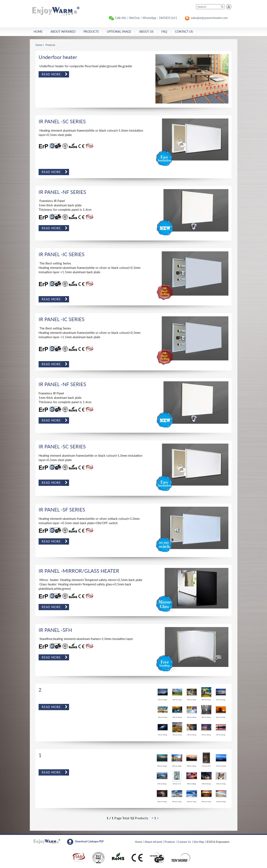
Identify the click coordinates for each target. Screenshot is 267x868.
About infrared (153, 842)
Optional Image (119, 32)
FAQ (164, 32)
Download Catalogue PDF (89, 841)
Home (57, 11)
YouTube (229, 7)
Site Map (199, 842)
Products (91, 32)
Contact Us (184, 32)
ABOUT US (146, 32)
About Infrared (63, 32)
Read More (51, 74)
